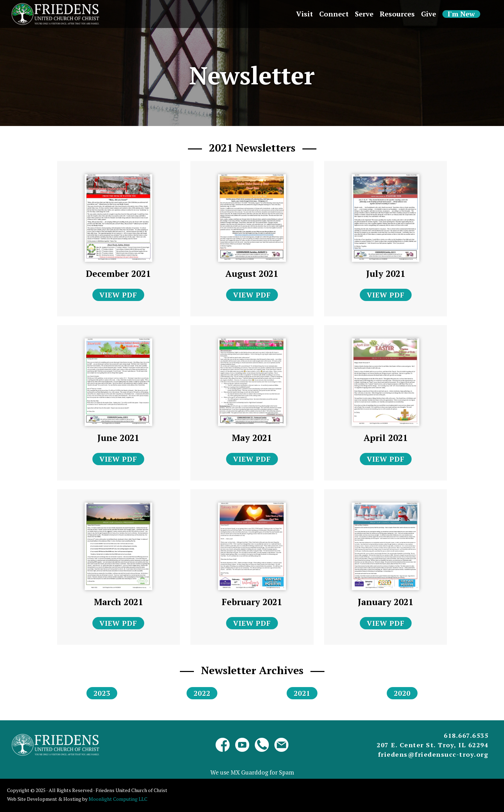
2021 (302, 693)
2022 (202, 693)
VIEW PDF (118, 295)
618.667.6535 (466, 735)
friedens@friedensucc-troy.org (433, 754)
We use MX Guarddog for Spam (252, 772)
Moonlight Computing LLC (118, 799)
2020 (402, 693)
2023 (102, 693)
